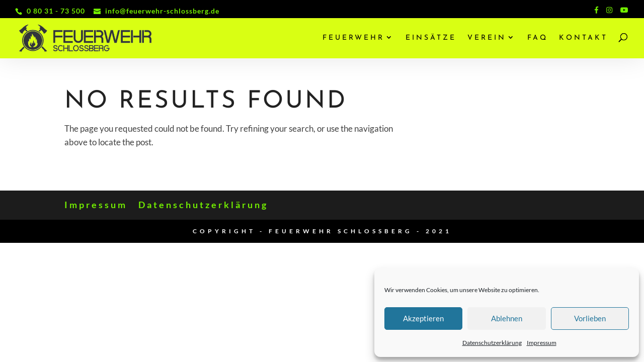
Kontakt (583, 38)
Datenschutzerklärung (492, 343)
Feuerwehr (353, 38)
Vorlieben (590, 318)
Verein (487, 38)
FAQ (538, 38)
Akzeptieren (423, 318)
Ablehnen (507, 318)
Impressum (542, 343)
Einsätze (431, 38)
